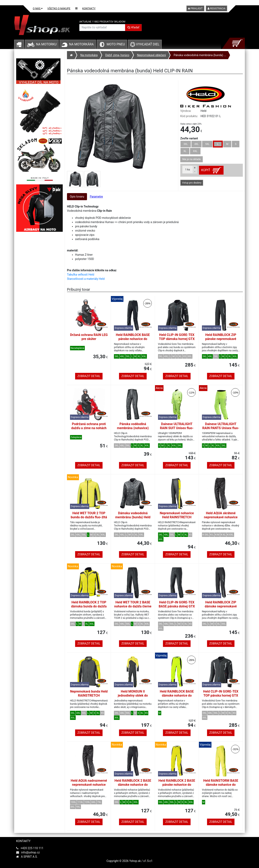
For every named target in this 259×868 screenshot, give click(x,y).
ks (188, 169)
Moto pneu (116, 44)
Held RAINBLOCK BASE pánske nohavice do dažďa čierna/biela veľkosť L (133, 341)
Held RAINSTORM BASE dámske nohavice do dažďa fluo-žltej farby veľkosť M (221, 787)
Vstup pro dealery (192, 183)
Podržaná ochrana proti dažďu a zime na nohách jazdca (89, 428)
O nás (38, 8)
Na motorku (46, 44)
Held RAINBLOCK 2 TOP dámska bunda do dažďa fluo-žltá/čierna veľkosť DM (89, 608)
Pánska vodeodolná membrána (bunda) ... (200, 55)
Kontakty (89, 8)
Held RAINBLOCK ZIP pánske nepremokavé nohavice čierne (221, 339)
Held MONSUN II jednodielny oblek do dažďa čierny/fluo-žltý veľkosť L (133, 697)
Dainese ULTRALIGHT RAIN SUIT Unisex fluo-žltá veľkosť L (177, 428)
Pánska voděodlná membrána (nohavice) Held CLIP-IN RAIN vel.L (133, 428)
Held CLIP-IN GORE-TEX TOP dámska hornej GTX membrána (177, 339)
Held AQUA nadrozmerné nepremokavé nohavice (89, 783)
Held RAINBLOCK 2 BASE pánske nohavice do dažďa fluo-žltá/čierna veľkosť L (177, 787)
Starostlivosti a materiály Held (86, 279)
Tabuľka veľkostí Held (81, 275)
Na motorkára (81, 44)
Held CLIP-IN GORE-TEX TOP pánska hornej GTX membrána (221, 695)
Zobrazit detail (89, 376)
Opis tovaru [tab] (77, 197)
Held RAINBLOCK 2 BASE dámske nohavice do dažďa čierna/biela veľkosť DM (133, 787)
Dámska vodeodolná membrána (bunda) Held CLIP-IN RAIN (133, 517)
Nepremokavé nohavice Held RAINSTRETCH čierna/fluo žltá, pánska (177, 517)
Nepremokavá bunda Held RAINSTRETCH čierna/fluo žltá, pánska (89, 695)
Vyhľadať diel (145, 44)
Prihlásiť (195, 9)
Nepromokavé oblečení (151, 55)
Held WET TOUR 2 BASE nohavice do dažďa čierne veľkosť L (133, 606)
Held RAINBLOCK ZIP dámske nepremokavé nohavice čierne (221, 606)
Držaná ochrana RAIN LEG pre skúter (89, 337)
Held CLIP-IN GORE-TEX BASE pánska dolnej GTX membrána (177, 606)
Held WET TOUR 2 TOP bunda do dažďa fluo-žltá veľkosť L (89, 517)
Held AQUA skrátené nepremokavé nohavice (221, 515)
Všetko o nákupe (59, 8)
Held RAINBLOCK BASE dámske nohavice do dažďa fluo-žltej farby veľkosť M (177, 697)
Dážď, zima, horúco (117, 55)
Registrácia (217, 9)
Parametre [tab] (96, 197)
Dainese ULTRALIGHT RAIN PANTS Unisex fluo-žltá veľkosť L (221, 428)
